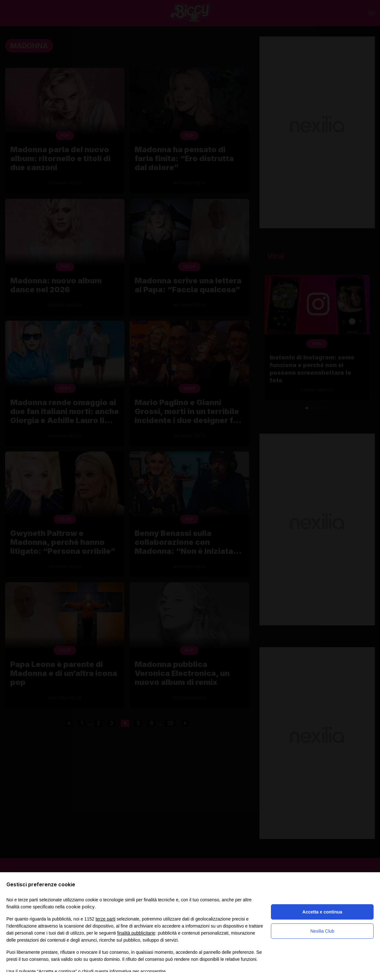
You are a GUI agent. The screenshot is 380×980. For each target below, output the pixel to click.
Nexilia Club (322, 931)
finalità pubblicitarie (136, 933)
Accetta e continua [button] (322, 912)
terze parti (106, 919)
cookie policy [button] (80, 907)
